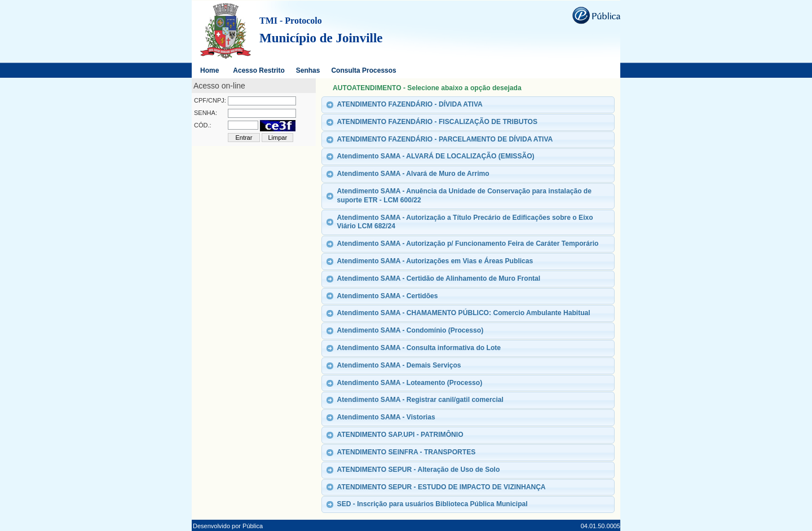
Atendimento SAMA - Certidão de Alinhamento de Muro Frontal (439, 278)
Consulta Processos (363, 70)
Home (209, 70)
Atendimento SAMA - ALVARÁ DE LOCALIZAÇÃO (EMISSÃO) (436, 156)
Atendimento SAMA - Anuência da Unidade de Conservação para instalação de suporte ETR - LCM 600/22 (464, 196)
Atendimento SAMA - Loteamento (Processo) (410, 383)
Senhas (308, 70)
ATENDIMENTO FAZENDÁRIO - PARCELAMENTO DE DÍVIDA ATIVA (445, 139)
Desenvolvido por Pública (228, 526)
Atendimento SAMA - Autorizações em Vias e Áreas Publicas (435, 261)
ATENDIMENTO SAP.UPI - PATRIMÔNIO (400, 435)
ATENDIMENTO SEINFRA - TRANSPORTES (407, 452)
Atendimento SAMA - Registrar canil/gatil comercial (420, 400)
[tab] (468, 105)
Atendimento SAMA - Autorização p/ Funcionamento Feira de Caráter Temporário (468, 244)
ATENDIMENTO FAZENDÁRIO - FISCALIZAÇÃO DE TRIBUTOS (437, 122)
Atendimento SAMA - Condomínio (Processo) (411, 330)
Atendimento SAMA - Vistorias (386, 417)
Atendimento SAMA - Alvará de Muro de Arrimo (413, 174)
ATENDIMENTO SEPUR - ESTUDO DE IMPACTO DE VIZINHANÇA (442, 487)
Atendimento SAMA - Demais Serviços (399, 365)
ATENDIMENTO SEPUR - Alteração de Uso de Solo (419, 470)
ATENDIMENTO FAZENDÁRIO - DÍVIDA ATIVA (410, 104)
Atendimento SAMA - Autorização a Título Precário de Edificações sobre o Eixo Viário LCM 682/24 (465, 222)
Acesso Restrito (259, 70)
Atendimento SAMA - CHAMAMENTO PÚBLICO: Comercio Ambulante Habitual (464, 313)
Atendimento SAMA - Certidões (388, 296)
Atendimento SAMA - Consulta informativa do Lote (419, 348)
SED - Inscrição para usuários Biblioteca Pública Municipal (433, 504)
